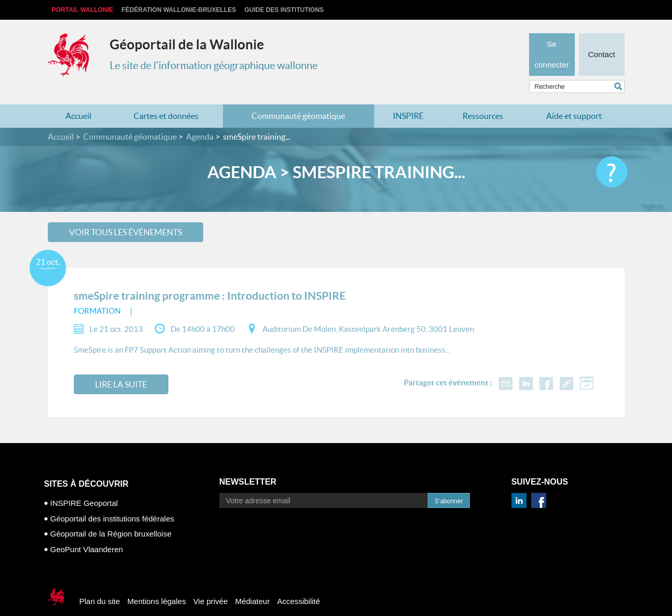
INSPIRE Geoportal (84, 487)
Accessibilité (299, 585)
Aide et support (574, 100)
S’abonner (449, 485)
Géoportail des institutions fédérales (112, 502)
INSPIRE (408, 100)
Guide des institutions (284, 10)
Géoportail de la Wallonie (187, 44)
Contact (602, 39)
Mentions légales (157, 585)
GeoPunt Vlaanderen (87, 533)
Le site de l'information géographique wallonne (214, 65)
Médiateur (252, 585)
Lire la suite (121, 368)
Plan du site (100, 585)
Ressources (483, 100)
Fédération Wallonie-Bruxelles (179, 10)
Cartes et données (166, 100)
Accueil (78, 100)
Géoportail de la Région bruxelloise (111, 518)
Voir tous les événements (126, 216)
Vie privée (210, 585)
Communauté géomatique (298, 100)
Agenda (200, 120)
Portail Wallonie (83, 10)
